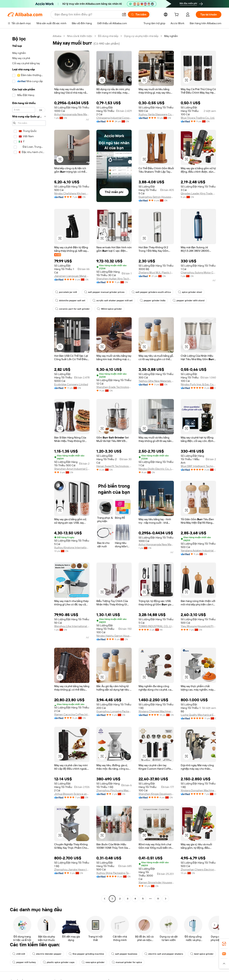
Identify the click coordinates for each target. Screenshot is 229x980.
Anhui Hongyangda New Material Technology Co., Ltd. (72, 114)
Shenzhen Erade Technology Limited (114, 387)
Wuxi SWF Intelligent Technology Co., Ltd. (198, 466)
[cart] (177, 15)
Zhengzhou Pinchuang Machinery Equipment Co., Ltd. (114, 790)
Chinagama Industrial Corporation (114, 118)
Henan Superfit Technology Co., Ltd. (114, 466)
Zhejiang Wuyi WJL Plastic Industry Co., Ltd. (156, 272)
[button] (102, 80)
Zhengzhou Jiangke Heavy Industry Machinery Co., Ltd (72, 869)
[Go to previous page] (105, 899)
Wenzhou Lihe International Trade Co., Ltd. (72, 626)
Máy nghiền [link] (171, 36)
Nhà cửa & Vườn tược (80, 36)
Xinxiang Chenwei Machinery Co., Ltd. (156, 711)
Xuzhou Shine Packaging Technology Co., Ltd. (114, 873)
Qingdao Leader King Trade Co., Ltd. (198, 193)
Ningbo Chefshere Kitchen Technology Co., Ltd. (72, 193)
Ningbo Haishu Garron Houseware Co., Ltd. (114, 636)
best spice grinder (202, 954)
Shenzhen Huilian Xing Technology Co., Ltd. (114, 279)
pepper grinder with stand (189, 300)
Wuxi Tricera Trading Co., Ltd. (198, 118)
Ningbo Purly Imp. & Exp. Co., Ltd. (198, 384)
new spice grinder (93, 962)
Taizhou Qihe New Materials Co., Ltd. (156, 381)
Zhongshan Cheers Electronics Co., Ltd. (198, 869)
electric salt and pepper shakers (164, 954)
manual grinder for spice (127, 962)
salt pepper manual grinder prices (104, 292)
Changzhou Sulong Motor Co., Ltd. (198, 272)
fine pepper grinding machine (86, 954)
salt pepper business (124, 954)
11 (158, 899)
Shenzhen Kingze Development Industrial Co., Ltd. (156, 794)
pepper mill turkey (24, 962)
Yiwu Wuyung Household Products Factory (198, 626)
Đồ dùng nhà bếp (108, 36)
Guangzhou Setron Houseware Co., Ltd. (156, 197)
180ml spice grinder (109, 309)
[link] (224, 944)
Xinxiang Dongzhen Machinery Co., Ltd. (198, 790)
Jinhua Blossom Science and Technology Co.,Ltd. (72, 794)
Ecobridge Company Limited (71, 384)
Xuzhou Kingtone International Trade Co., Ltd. (72, 547)
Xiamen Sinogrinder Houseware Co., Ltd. (156, 882)
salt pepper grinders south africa (151, 292)
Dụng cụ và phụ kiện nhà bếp (141, 36)
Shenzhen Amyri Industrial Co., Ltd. (72, 469)
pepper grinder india (153, 300)
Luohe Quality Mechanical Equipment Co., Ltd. (198, 715)
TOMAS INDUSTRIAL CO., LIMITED (156, 626)
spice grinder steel (190, 292)
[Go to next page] (166, 899)
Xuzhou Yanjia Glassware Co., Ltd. (156, 114)
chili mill (19, 954)
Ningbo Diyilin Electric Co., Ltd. (156, 469)
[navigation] (29, 468)
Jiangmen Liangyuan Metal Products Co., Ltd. (72, 276)
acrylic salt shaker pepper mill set (113, 300)
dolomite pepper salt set (70, 300)
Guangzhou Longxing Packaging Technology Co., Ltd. (114, 711)
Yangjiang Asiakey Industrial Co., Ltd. (198, 550)
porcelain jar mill (66, 292)
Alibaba (57, 36)
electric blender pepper (47, 954)
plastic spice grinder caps (59, 962)
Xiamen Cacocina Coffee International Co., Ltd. (72, 714)
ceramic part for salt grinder (72, 309)
